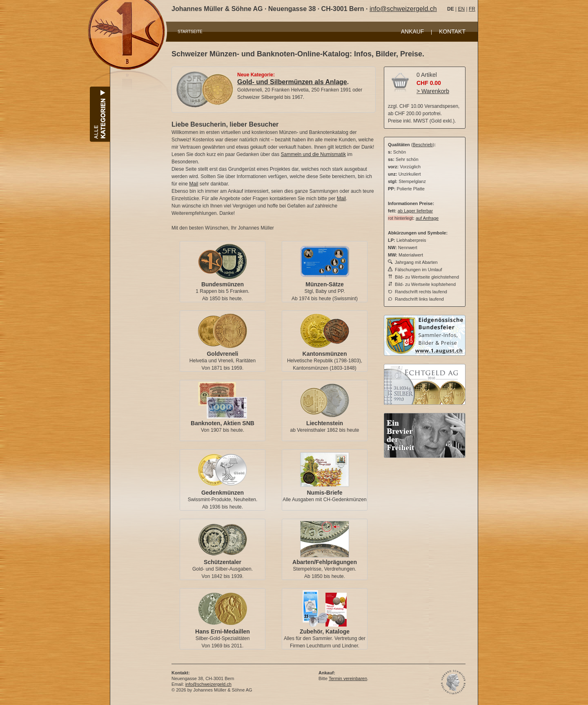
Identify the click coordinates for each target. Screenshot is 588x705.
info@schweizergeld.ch (403, 9)
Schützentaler (223, 562)
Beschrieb (423, 145)
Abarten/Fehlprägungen (325, 562)
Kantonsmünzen (325, 354)
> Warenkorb (433, 91)
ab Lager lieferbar (415, 211)
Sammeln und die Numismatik (313, 154)
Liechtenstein (325, 423)
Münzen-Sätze (324, 284)
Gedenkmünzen (223, 493)
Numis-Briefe (324, 493)
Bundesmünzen (223, 284)
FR (472, 9)
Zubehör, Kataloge (325, 631)
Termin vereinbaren (348, 678)
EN (461, 9)
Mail (194, 184)
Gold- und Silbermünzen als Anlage (292, 82)
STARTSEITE (190, 32)
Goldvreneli (222, 354)
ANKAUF (413, 31)
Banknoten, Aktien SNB (223, 423)
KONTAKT (452, 31)
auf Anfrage (427, 218)
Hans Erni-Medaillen (223, 631)
